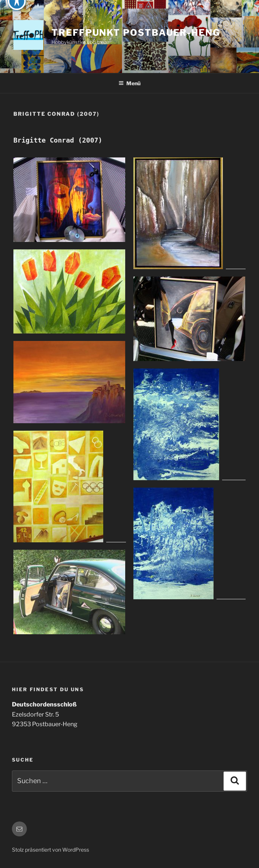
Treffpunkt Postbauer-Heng (136, 33)
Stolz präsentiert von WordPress (50, 850)
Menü (129, 83)
